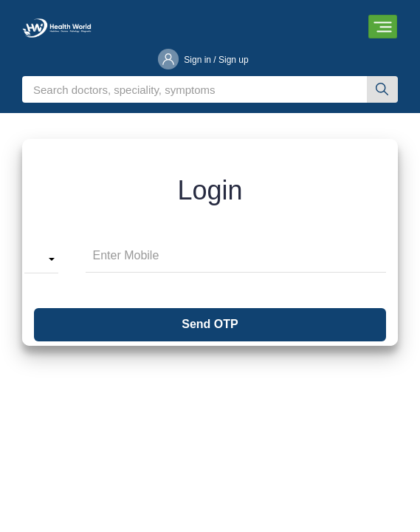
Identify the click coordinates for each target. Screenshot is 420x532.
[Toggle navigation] (383, 27)
